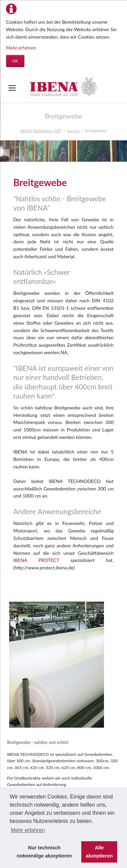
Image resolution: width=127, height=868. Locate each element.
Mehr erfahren (21, 48)
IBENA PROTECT (36, 560)
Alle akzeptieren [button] (99, 852)
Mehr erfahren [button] (28, 830)
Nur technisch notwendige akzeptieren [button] (44, 852)
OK (15, 61)
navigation (12, 88)
